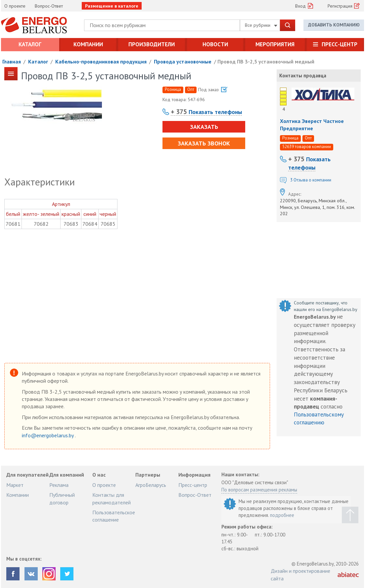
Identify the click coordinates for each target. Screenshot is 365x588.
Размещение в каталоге (112, 6)
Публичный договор (62, 498)
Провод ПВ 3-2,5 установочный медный (266, 61)
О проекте (15, 6)
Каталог (30, 44)
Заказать (204, 127)
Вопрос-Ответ (49, 6)
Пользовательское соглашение (114, 516)
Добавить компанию (334, 25)
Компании (88, 44)
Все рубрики (261, 25)
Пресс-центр (340, 44)
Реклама (59, 485)
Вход (300, 6)
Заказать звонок (204, 143)
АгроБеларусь (151, 485)
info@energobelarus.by (48, 435)
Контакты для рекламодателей (112, 498)
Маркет (15, 485)
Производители (152, 44)
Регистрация (340, 6)
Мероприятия (275, 44)
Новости (215, 44)
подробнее (282, 515)
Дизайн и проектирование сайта (300, 574)
